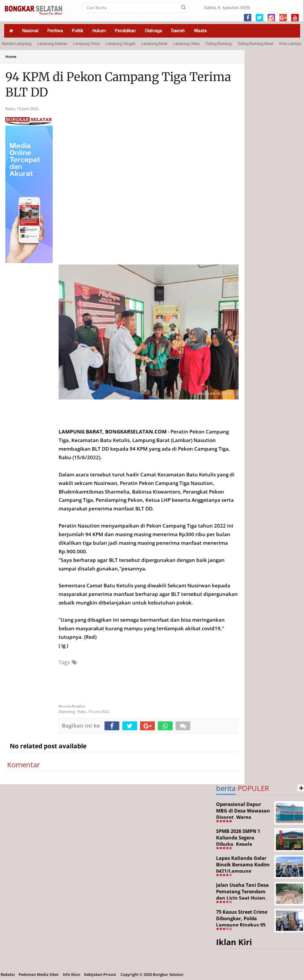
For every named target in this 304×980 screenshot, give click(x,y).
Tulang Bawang (218, 44)
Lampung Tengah (120, 44)
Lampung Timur (86, 44)
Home (11, 57)
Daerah (178, 31)
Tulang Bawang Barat (255, 44)
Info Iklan (71, 974)
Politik (78, 31)
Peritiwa (55, 31)
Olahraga (153, 31)
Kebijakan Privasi (100, 974)
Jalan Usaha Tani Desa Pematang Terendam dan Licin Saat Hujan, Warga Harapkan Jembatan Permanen (242, 898)
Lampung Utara (186, 44)
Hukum (99, 31)
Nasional (30, 31)
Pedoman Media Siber (39, 974)
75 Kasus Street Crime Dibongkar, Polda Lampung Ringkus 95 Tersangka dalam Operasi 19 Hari (242, 925)
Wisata (200, 31)
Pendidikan (125, 31)
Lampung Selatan (52, 44)
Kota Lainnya (290, 44)
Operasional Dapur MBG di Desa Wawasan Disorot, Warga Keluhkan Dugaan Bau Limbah (243, 817)
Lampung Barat (154, 44)
